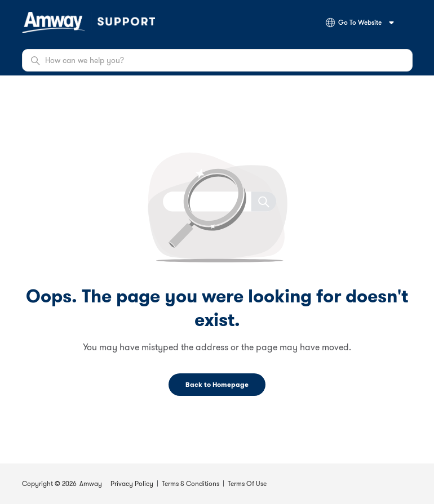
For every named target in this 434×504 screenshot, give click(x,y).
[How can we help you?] (217, 60)
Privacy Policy (132, 483)
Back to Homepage (217, 384)
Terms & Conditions (191, 483)
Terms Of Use (247, 483)
